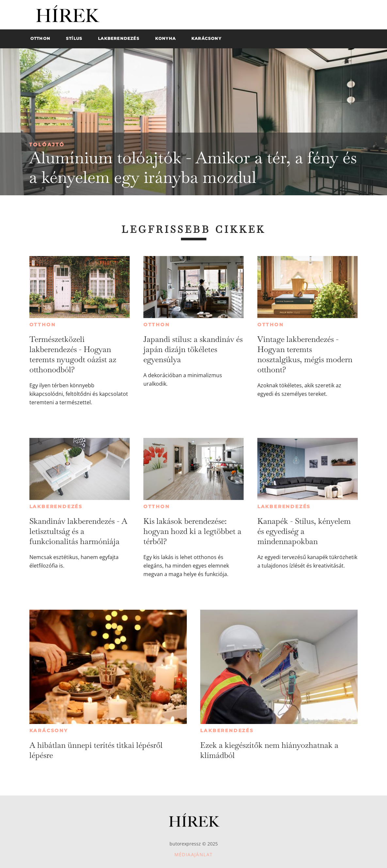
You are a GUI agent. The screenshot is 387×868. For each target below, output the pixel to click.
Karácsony (49, 731)
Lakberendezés (56, 506)
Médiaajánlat (194, 854)
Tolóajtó (47, 145)
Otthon (43, 325)
